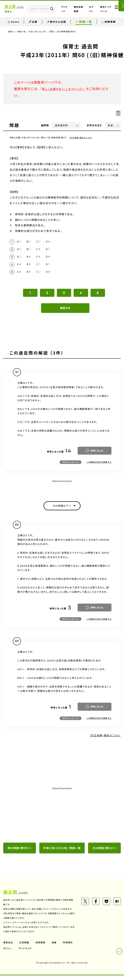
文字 (94, 125)
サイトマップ (42, 953)
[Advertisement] (62, 819)
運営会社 (8, 947)
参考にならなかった (71, 466)
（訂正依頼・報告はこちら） (81, 137)
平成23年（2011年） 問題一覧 (62, 852)
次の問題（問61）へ (105, 852)
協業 (55, 947)
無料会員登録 (84, 11)
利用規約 (8, 953)
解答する (65, 311)
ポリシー (24, 953)
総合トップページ (104, 11)
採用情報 (41, 947)
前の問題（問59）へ (20, 852)
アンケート (75, 11)
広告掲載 (25, 947)
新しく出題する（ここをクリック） (66, 89)
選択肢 (45, 125)
